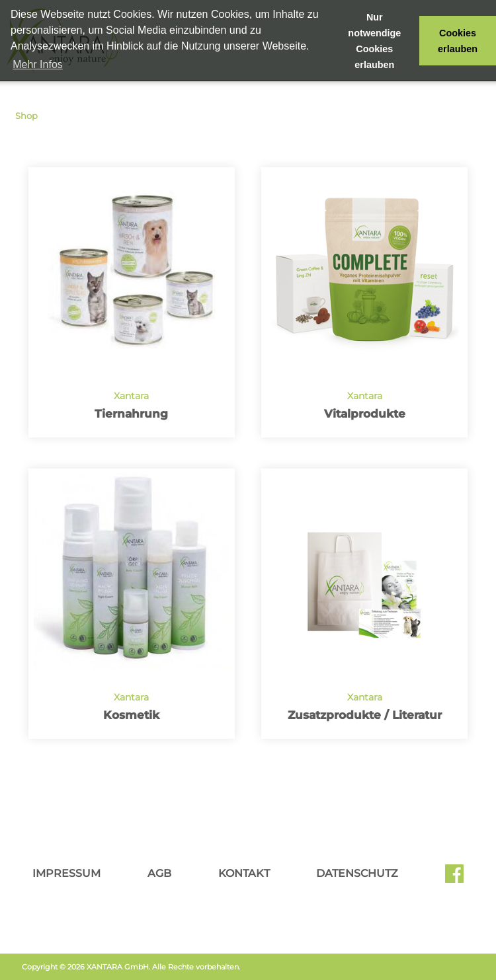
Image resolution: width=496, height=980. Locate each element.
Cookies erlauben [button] (458, 41)
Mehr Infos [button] (38, 64)
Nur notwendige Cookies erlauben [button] (374, 41)
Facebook (454, 878)
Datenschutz (357, 873)
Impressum (66, 873)
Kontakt (244, 873)
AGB (159, 873)
